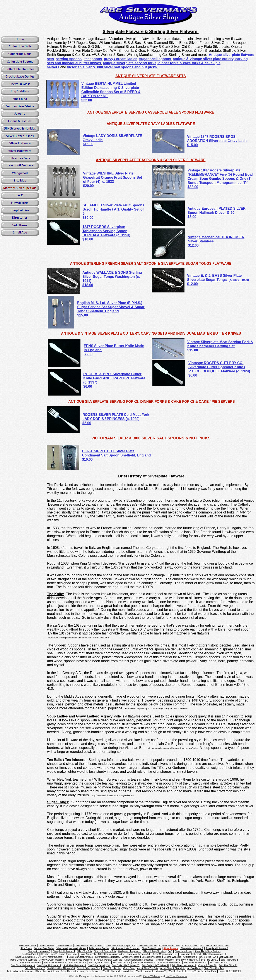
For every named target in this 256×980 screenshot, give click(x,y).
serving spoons (69, 59)
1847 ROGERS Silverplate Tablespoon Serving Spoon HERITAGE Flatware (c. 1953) (106, 231)
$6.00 (193, 375)
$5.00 (87, 423)
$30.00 (88, 218)
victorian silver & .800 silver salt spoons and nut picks (112, 67)
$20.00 (88, 186)
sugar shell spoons (155, 59)
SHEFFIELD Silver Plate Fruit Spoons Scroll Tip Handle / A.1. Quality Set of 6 (113, 209)
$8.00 (192, 217)
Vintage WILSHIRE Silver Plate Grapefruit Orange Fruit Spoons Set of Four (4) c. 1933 (113, 177)
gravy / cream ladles (120, 59)
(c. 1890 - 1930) (239, 280)
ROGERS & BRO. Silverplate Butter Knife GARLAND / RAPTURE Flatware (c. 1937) (114, 378)
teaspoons (93, 59)
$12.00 (193, 245)
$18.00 (88, 285)
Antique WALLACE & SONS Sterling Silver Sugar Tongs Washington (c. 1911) (112, 277)
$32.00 (87, 100)
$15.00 (83, 315)
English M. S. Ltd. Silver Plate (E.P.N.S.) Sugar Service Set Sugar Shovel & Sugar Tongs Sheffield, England (111, 307)
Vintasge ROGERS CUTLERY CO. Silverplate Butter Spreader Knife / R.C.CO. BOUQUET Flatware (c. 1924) (219, 367)
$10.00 (88, 239)
